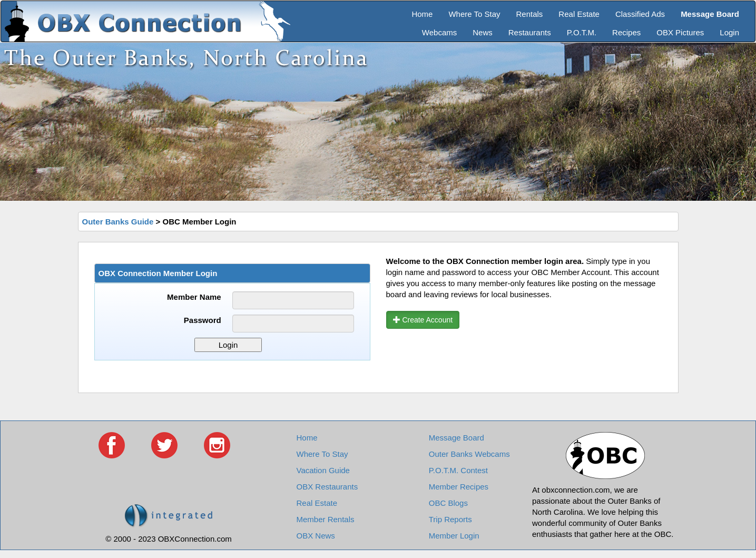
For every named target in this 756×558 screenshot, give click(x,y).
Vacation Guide (323, 470)
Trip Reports (450, 519)
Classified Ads (640, 14)
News (483, 32)
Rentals (530, 14)
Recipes (626, 32)
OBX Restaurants (327, 487)
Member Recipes (459, 487)
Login (729, 32)
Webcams (439, 32)
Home (422, 14)
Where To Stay (474, 14)
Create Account (423, 320)
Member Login (454, 536)
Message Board (456, 438)
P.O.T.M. (582, 32)
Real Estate (579, 14)
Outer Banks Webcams (469, 454)
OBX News (316, 536)
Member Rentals (326, 519)
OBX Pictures (680, 32)
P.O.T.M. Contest (458, 470)
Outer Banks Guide (118, 222)
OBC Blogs (448, 503)
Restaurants (530, 32)
